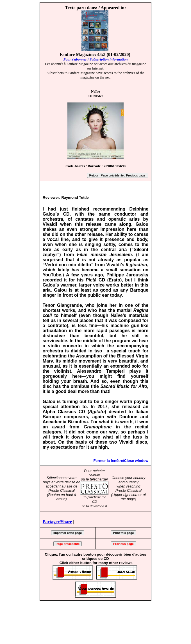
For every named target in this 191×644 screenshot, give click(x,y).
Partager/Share (57, 522)
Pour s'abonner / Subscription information (95, 59)
